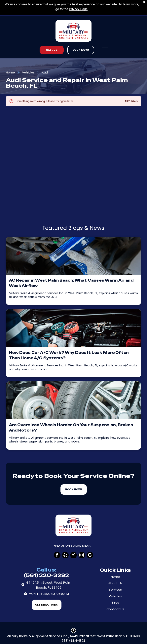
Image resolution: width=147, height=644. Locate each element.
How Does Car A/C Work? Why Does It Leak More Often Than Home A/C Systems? (69, 355)
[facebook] (57, 555)
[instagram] (82, 555)
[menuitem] (115, 577)
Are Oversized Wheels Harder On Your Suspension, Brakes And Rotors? (71, 428)
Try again (132, 101)
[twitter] (73, 555)
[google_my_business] (90, 555)
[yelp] (65, 555)
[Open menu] (105, 50)
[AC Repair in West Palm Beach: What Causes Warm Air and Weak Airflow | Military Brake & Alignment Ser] (74, 256)
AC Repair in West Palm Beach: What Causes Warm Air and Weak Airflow (71, 283)
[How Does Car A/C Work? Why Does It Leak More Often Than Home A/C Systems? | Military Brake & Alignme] (74, 328)
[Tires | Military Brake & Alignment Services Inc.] (74, 400)
